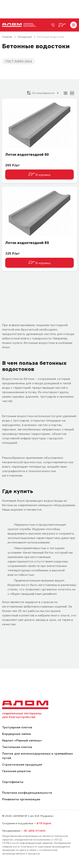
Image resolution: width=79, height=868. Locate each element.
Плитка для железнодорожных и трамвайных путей (37, 756)
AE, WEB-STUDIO (35, 831)
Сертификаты (13, 782)
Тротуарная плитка (17, 727)
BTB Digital (44, 823)
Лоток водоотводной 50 (27, 155)
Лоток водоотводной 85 (27, 243)
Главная (7, 37)
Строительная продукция (22, 764)
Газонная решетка (16, 771)
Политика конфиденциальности (27, 793)
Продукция (25, 37)
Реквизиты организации (21, 799)
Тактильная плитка (17, 747)
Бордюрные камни (17, 734)
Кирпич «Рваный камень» (22, 740)
